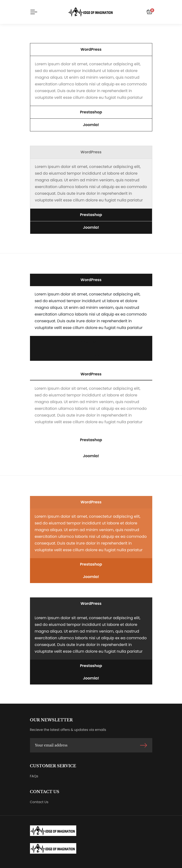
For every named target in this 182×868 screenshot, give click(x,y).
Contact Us (39, 802)
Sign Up (144, 745)
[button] (91, 50)
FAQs (34, 776)
